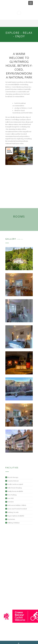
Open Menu (31, 3)
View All (20, 239)
